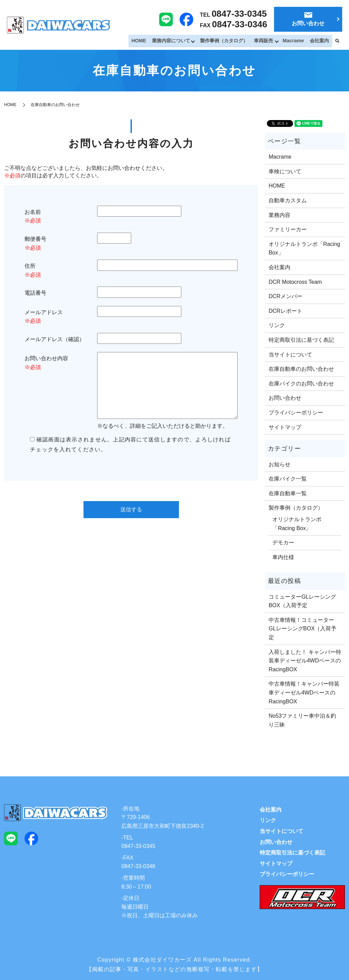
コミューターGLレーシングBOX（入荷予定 (302, 601)
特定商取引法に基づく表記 (301, 340)
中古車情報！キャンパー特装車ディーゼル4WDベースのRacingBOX (304, 692)
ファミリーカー (288, 229)
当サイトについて (290, 355)
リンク (277, 325)
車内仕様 (283, 557)
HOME (144, 41)
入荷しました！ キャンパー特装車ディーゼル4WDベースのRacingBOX (305, 661)
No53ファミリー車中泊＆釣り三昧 (302, 720)
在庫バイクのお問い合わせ (301, 384)
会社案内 (320, 41)
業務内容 (279, 215)
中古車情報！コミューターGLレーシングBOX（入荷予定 (302, 629)
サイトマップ (285, 427)
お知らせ (279, 464)
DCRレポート (285, 311)
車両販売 (266, 41)
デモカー (283, 543)
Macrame (295, 41)
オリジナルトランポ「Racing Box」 (304, 248)
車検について (285, 171)
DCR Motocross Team (295, 282)
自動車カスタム (288, 200)
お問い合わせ (285, 398)
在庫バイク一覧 (288, 479)
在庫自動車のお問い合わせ (301, 369)
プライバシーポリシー (296, 413)
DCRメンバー (285, 296)
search (337, 42)
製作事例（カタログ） (228, 41)
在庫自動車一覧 (288, 493)
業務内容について (175, 41)
